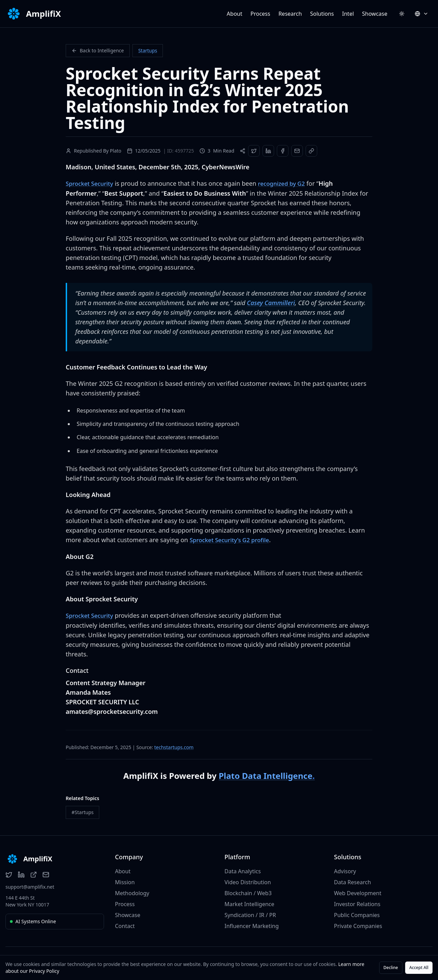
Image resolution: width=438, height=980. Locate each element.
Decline (391, 968)
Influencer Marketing (252, 925)
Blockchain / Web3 (248, 892)
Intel (348, 14)
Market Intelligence (249, 903)
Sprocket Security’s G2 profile (232, 539)
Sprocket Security (91, 183)
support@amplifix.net (30, 886)
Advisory (345, 870)
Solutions (322, 14)
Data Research (352, 881)
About (235, 14)
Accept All (419, 968)
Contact (125, 925)
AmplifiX (43, 14)
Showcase (375, 14)
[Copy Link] (311, 151)
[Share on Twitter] (254, 151)
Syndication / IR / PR (250, 914)
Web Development (358, 892)
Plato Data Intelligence (267, 775)
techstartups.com (174, 746)
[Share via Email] (297, 151)
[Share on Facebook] (283, 151)
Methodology (132, 892)
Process (260, 14)
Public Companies (357, 914)
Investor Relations (357, 903)
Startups (148, 50)
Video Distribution (248, 881)
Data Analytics (243, 870)
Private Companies (358, 925)
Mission (125, 881)
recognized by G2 (287, 183)
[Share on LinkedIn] (268, 151)
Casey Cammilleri (271, 302)
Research (290, 14)
